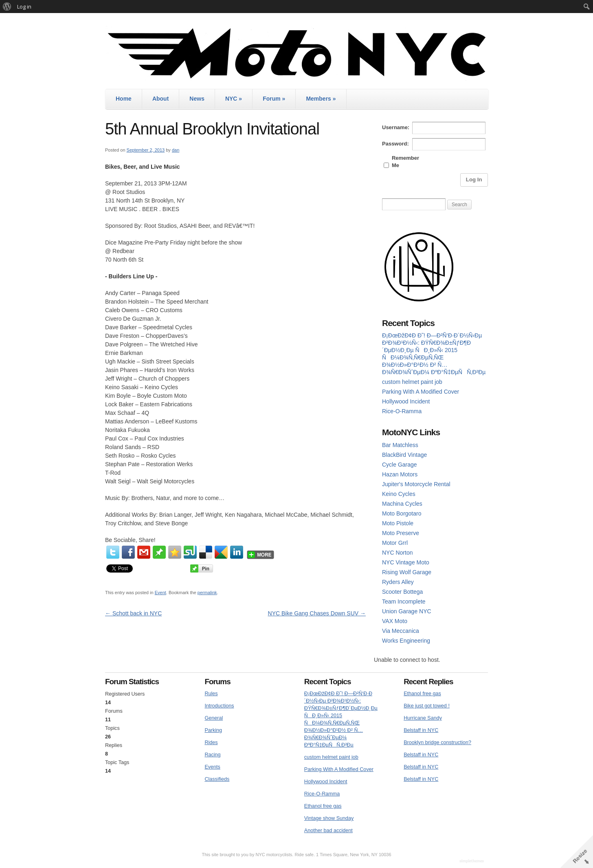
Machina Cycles (402, 504)
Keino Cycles (399, 494)
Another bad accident (328, 831)
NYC (234, 99)
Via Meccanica (401, 631)
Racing (212, 755)
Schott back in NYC (133, 613)
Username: (396, 127)
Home (124, 99)
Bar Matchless (400, 445)
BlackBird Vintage (404, 455)
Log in (24, 7)
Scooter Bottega (402, 592)
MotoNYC (296, 53)
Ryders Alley (398, 582)
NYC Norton (397, 553)
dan (176, 150)
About (160, 99)
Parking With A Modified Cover (421, 392)
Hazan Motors (400, 474)
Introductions (219, 706)
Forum (274, 99)
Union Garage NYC (407, 611)
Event (160, 593)
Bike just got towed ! (427, 706)
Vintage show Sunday (329, 818)
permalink (207, 593)
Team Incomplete (404, 601)
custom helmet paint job (412, 382)
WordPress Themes (473, 861)
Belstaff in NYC (421, 730)
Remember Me (405, 162)
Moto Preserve (401, 533)
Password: (395, 144)
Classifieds (217, 779)
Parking (213, 730)
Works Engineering (406, 641)
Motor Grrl (395, 543)
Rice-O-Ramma (402, 411)
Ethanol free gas (323, 806)
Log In (474, 180)
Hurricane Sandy (423, 718)
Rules (211, 694)
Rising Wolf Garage (407, 572)
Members (321, 99)
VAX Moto (395, 621)
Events (212, 767)
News (197, 99)
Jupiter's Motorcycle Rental (416, 484)
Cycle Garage (400, 465)
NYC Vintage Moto (406, 562)
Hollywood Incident (406, 401)
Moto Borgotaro (402, 513)
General (214, 718)
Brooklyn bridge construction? (437, 742)
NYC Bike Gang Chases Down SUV (317, 613)
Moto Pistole (398, 523)
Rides (211, 742)
